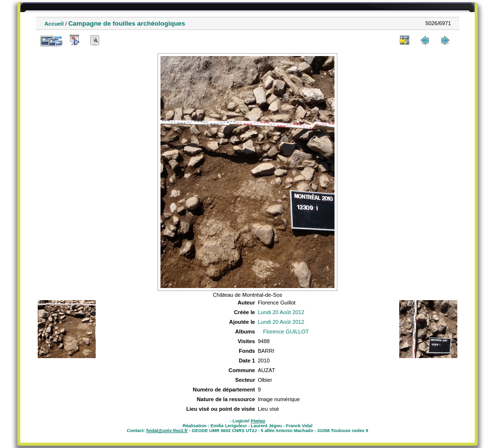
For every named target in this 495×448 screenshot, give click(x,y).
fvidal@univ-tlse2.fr (167, 431)
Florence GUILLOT (286, 332)
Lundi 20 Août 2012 (281, 312)
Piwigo (258, 421)
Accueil (54, 24)
